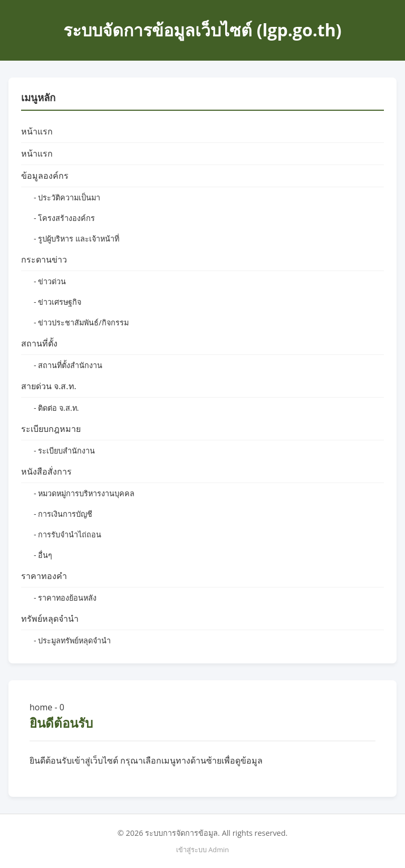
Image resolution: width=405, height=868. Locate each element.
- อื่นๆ (43, 555)
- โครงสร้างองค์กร (64, 218)
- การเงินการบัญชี (63, 514)
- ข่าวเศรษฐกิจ (57, 302)
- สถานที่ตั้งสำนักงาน (68, 365)
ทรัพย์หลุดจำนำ (50, 619)
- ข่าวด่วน (50, 281)
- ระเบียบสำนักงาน (64, 451)
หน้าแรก (37, 131)
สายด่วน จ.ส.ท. (49, 386)
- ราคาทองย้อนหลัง (65, 598)
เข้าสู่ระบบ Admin (202, 850)
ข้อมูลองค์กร (45, 176)
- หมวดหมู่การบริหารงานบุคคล (84, 493)
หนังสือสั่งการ (46, 471)
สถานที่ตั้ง (39, 343)
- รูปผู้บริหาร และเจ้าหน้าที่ (76, 239)
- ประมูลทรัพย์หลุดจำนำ (72, 640)
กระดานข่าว (44, 259)
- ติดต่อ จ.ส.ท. (56, 408)
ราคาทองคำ (44, 576)
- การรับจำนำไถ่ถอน (67, 534)
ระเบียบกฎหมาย (51, 429)
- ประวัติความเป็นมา (67, 197)
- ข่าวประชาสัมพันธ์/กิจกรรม (81, 322)
